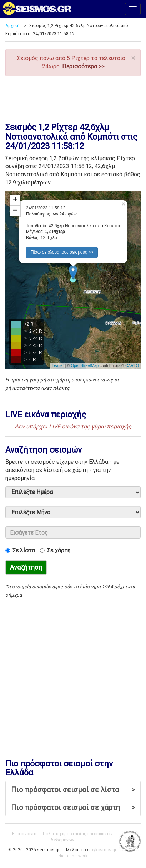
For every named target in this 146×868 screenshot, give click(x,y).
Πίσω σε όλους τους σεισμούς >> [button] (62, 252)
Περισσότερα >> (83, 66)
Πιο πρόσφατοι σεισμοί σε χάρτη (73, 808)
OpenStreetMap (85, 365)
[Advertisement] (73, 98)
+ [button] (15, 200)
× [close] (133, 58)
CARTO (132, 365)
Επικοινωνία (24, 834)
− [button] (15, 211)
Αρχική (12, 26)
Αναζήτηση (26, 567)
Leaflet (58, 365)
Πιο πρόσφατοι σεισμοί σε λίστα (73, 790)
